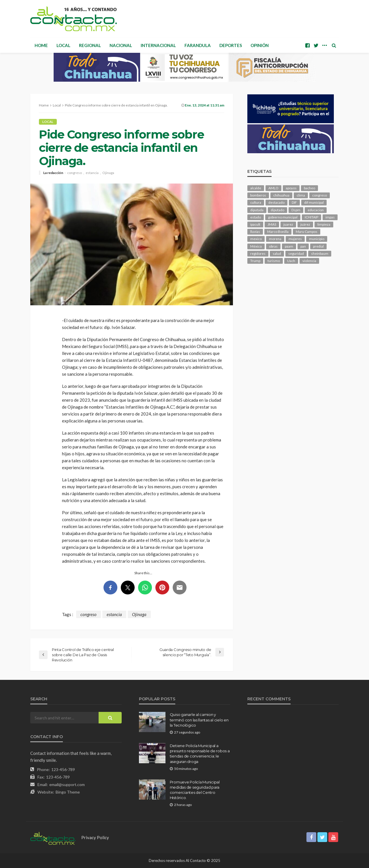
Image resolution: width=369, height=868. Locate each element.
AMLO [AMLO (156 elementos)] (273, 188)
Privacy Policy (95, 837)
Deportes (231, 45)
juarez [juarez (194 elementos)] (288, 224)
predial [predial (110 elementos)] (318, 246)
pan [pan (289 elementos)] (303, 246)
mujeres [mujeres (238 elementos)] (295, 239)
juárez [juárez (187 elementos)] (305, 224)
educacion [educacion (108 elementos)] (316, 210)
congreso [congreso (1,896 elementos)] (320, 195)
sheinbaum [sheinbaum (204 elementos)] (320, 254)
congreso (75, 173)
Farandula (198, 45)
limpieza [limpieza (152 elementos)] (324, 224)
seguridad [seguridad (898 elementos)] (296, 254)
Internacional (158, 45)
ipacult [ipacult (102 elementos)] (255, 224)
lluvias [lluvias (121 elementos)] (255, 232)
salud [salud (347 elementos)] (277, 254)
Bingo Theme (68, 792)
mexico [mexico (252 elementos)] (256, 239)
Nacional (121, 45)
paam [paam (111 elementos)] (289, 246)
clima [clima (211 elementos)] (301, 195)
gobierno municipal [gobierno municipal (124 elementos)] (283, 217)
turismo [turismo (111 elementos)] (274, 261)
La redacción (53, 173)
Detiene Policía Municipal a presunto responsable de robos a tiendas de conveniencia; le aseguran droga (200, 754)
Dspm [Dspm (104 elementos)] (296, 210)
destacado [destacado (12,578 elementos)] (276, 202)
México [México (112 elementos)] (256, 246)
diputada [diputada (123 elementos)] (257, 210)
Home (41, 45)
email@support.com (67, 784)
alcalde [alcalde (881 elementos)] (256, 188)
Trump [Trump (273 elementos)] (255, 261)
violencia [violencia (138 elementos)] (309, 261)
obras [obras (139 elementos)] (273, 246)
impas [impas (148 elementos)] (330, 217)
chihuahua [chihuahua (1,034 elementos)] (281, 195)
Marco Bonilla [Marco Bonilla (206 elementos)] (278, 232)
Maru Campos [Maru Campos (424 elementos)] (307, 232)
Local (63, 45)
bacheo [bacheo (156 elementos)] (309, 188)
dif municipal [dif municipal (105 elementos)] (314, 202)
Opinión (260, 45)
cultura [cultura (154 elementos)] (256, 202)
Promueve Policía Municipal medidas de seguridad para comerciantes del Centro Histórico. (195, 790)
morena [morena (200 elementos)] (275, 239)
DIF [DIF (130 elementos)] (294, 202)
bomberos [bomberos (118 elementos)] (258, 195)
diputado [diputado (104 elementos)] (277, 210)
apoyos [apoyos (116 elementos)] (291, 188)
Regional (90, 45)
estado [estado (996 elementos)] (256, 217)
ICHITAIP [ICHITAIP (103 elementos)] (311, 217)
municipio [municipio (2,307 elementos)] (317, 239)
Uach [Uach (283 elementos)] (291, 261)
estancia (92, 173)
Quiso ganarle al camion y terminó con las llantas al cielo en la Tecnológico (199, 720)
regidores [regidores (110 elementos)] (258, 254)
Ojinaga (108, 173)
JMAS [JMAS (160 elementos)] (272, 224)
